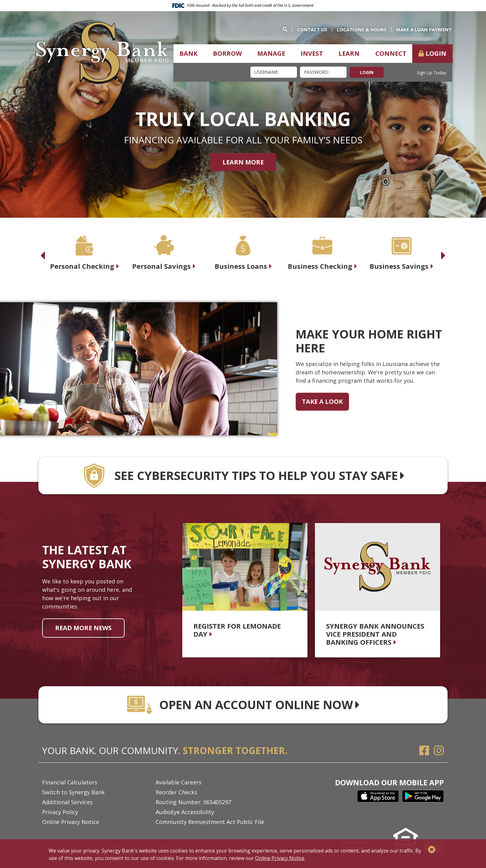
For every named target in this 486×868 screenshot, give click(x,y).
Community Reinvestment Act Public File (210, 822)
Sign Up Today (431, 73)
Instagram (439, 751)
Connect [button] (391, 53)
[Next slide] (443, 252)
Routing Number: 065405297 (193, 802)
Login (436, 53)
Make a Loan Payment (424, 29)
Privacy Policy (60, 812)
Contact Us (312, 29)
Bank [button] (188, 53)
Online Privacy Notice (71, 822)
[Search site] (287, 29)
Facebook (424, 751)
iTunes (378, 796)
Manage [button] (271, 53)
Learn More (243, 162)
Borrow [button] (227, 53)
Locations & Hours (362, 29)
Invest (312, 53)
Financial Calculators (70, 782)
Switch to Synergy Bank (73, 792)
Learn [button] (349, 53)
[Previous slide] (43, 252)
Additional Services (67, 802)
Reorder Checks (176, 792)
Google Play (423, 796)
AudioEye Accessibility (185, 812)
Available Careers (179, 782)
